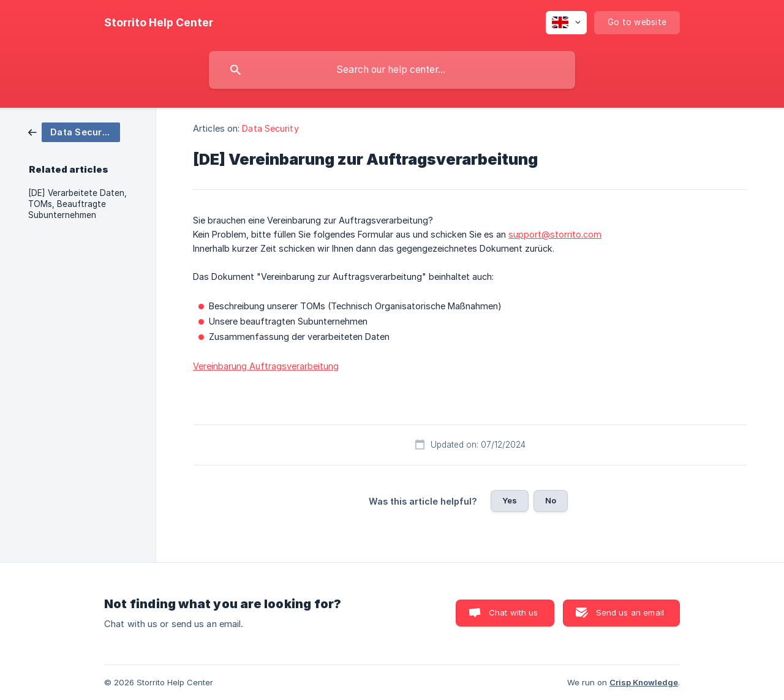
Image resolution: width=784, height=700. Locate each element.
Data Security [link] (270, 128)
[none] (159, 23)
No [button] (551, 500)
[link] (74, 131)
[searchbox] (392, 70)
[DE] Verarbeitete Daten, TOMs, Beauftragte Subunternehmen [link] (77, 204)
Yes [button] (510, 500)
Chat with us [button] (514, 612)
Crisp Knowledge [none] (644, 682)
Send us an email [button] (630, 612)
